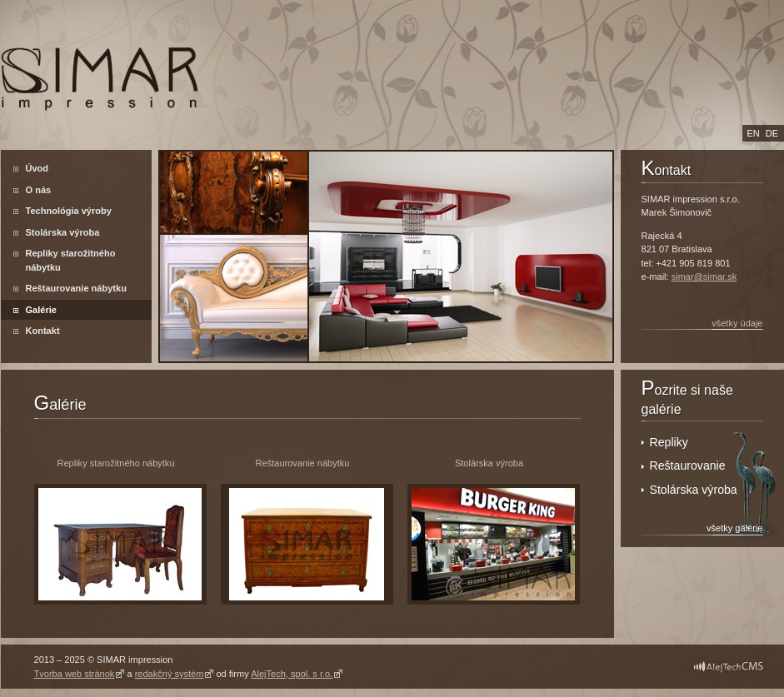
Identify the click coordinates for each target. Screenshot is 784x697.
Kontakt (43, 331)
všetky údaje (737, 323)
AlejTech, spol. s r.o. (292, 674)
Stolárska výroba (63, 232)
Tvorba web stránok (75, 674)
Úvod (37, 168)
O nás (39, 190)
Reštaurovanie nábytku (76, 288)
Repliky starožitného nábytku (71, 260)
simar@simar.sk (704, 276)
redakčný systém (170, 674)
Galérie (41, 310)
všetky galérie (734, 528)
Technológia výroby (69, 211)
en (754, 133)
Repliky (671, 442)
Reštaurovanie (688, 465)
